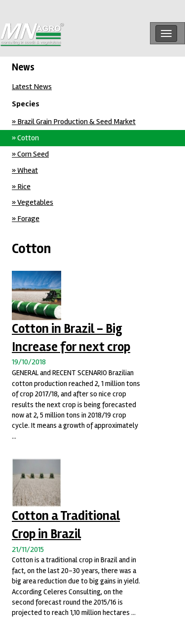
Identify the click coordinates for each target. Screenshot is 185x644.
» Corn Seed (30, 154)
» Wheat (25, 170)
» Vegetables (33, 202)
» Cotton (25, 138)
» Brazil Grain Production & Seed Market (74, 122)
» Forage (26, 219)
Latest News (32, 87)
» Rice (21, 187)
